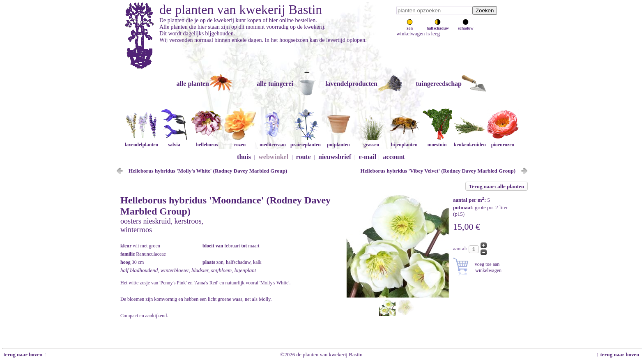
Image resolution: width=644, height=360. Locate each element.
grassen (371, 142)
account (394, 157)
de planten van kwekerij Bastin (241, 9)
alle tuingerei (275, 84)
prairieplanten (306, 142)
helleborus (207, 142)
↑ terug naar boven (619, 354)
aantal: (461, 248)
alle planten (193, 84)
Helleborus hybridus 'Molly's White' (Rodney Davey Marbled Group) (208, 171)
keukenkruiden (470, 142)
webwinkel (273, 157)
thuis (244, 157)
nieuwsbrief (335, 157)
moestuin (437, 142)
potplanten (338, 142)
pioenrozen (503, 142)
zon (410, 26)
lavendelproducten (351, 84)
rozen (240, 142)
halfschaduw (438, 26)
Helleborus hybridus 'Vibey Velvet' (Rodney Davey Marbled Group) (438, 171)
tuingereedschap (439, 84)
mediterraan (273, 142)
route (304, 157)
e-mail (368, 157)
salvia (174, 142)
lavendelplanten (141, 142)
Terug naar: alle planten (497, 186)
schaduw (466, 26)
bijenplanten (404, 142)
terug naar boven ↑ (24, 354)
